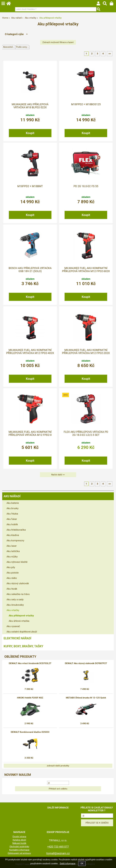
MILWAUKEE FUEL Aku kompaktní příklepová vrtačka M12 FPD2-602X (86, 270)
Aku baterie (13, 503)
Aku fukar (12, 519)
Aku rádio (12, 578)
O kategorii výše (14, 34)
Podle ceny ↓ (22, 47)
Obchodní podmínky (19, 847)
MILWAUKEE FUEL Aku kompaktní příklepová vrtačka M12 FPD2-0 (30, 433)
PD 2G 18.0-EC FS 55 (86, 186)
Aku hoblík (12, 524)
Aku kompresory (15, 540)
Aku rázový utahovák (18, 583)
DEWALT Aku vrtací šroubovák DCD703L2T (30, 663)
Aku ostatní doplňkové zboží (22, 632)
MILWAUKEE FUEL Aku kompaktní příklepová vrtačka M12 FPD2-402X (30, 351)
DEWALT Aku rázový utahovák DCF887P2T (86, 663)
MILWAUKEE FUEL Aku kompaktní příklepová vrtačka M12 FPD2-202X (86, 351)
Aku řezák (12, 589)
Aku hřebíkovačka (16, 530)
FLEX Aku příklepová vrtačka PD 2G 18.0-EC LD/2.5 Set (86, 433)
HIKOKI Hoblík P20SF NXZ (30, 698)
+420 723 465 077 (58, 847)
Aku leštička (13, 551)
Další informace (68, 864)
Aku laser (12, 546)
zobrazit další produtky (58, 766)
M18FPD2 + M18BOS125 (86, 104)
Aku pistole (13, 573)
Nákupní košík (19, 843)
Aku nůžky (12, 557)
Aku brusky (13, 508)
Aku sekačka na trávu (18, 594)
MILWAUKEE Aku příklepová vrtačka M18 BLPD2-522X (30, 106)
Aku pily (11, 567)
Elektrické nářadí (17, 638)
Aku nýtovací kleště (17, 562)
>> (110, 54)
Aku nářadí (12, 496)
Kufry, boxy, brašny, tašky (23, 646)
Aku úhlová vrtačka (19, 621)
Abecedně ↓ (9, 47)
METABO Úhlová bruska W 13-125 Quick (86, 698)
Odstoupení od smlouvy (19, 853)
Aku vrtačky (13, 610)
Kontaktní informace (19, 850)
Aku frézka (12, 514)
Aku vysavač (13, 626)
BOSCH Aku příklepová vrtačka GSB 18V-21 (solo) (30, 270)
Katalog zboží (19, 840)
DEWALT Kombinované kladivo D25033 (30, 732)
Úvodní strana (19, 837)
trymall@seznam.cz (58, 853)
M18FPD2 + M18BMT (30, 186)
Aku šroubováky (15, 605)
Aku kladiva (13, 535)
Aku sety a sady (15, 599)
